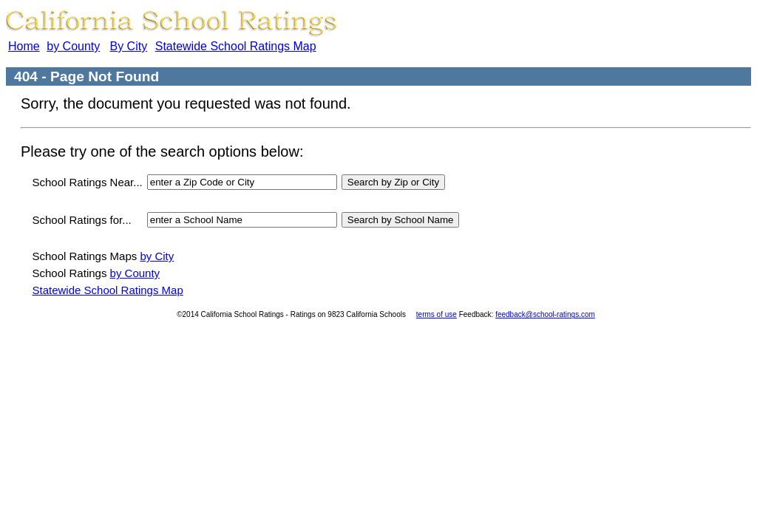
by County (73, 46)
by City (157, 256)
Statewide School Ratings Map (236, 46)
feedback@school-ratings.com (545, 314)
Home (24, 46)
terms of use (437, 314)
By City (128, 46)
